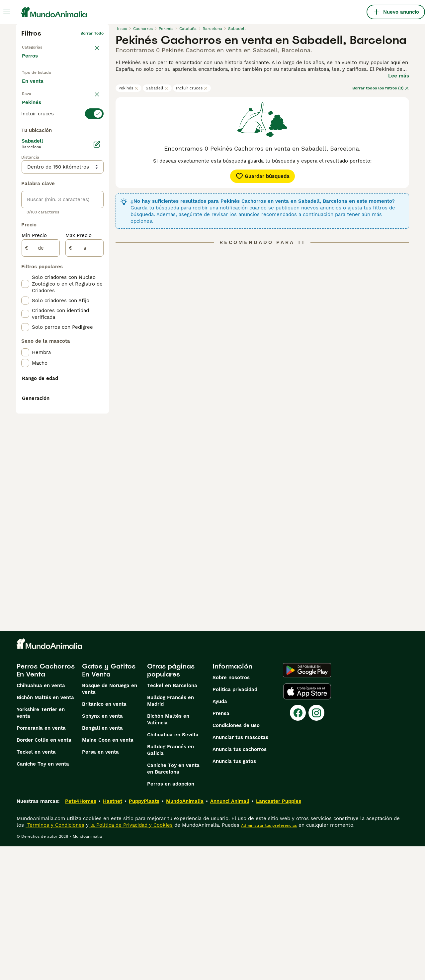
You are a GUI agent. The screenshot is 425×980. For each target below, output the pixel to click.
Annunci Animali (230, 935)
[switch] (62, 127)
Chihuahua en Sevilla (173, 868)
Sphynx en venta (102, 850)
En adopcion (77, 83)
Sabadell (157, 88)
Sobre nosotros (231, 811)
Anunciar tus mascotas (240, 871)
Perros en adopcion (171, 918)
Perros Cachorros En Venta (46, 804)
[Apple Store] (307, 825)
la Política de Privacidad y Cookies (131, 959)
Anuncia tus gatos (234, 895)
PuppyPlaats (144, 935)
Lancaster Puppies (279, 935)
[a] (85, 397)
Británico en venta (104, 838)
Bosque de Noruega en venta (110, 822)
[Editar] (97, 293)
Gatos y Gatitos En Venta (109, 804)
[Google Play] (307, 804)
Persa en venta (100, 886)
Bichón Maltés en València (168, 853)
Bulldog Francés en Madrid (170, 834)
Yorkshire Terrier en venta (41, 846)
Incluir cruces (192, 88)
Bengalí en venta (102, 862)
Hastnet (113, 935)
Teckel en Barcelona (172, 819)
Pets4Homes (81, 935)
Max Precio (79, 384)
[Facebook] (298, 846)
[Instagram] (316, 846)
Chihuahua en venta (41, 819)
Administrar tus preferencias (269, 959)
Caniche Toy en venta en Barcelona (173, 902)
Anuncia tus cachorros (240, 883)
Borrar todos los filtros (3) (381, 88)
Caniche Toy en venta (43, 898)
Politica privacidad (235, 823)
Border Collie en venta (44, 874)
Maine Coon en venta (108, 874)
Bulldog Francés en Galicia (170, 884)
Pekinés (128, 88)
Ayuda (220, 835)
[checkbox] (25, 160)
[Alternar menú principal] (7, 12)
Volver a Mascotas (40, 44)
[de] (41, 397)
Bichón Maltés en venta (45, 831)
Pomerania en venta (41, 862)
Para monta (41, 99)
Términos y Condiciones (55, 959)
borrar (97, 115)
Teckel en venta (36, 886)
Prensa (221, 847)
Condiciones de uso (236, 859)
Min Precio (34, 384)
